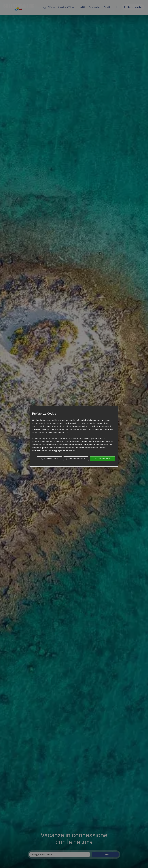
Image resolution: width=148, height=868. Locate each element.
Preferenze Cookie (49, 459)
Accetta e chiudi (103, 459)
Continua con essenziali (76, 459)
